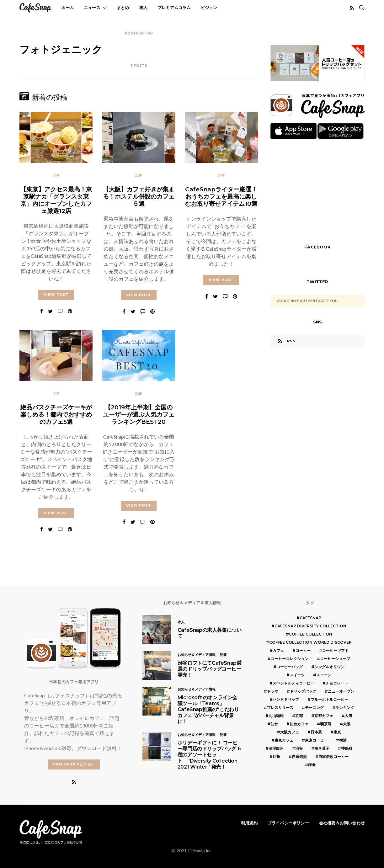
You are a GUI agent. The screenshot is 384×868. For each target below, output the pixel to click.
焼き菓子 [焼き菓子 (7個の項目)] (322, 748)
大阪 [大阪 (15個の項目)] (347, 724)
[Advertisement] (317, 191)
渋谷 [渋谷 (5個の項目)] (299, 748)
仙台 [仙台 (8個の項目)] (274, 724)
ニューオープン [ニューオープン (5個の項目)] (341, 691)
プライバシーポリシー (288, 823)
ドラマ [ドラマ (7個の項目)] (273, 691)
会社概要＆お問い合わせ (342, 823)
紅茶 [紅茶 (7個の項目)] (276, 756)
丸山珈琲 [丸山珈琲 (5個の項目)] (276, 716)
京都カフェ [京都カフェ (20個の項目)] (324, 716)
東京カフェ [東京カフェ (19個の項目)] (284, 740)
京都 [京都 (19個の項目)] (299, 716)
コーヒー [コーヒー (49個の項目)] (303, 650)
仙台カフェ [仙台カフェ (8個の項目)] (299, 724)
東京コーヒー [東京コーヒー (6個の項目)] (316, 740)
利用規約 (249, 823)
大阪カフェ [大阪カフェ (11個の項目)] (290, 732)
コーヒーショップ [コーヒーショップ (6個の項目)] (335, 659)
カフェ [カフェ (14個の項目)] (278, 650)
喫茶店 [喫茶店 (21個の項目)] (326, 724)
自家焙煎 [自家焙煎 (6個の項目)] (299, 756)
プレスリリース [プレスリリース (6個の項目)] (280, 708)
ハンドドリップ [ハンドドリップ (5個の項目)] (286, 699)
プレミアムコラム (174, 8)
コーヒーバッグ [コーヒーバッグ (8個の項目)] (290, 667)
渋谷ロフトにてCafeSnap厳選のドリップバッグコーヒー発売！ (210, 669)
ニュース (92, 8)
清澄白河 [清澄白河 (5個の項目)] (276, 748)
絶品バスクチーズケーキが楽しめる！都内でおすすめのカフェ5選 (56, 415)
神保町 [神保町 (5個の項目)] (347, 748)
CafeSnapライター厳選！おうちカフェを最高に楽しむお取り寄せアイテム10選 (221, 196)
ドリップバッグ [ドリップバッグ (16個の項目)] (303, 691)
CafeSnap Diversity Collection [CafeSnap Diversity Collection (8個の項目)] (310, 626)
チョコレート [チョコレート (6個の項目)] (337, 683)
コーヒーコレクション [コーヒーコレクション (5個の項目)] (290, 659)
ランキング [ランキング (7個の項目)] (345, 708)
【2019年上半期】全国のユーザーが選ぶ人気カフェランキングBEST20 (139, 415)
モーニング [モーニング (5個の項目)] (314, 708)
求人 (143, 8)
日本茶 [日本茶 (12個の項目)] (316, 732)
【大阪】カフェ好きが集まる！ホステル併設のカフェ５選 (139, 196)
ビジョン (209, 8)
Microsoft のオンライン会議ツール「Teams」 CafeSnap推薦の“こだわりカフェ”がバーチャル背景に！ (208, 710)
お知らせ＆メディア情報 (197, 655)
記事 (56, 175)
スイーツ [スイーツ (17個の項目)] (297, 675)
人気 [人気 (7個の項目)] (349, 716)
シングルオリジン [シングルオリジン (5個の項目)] (329, 667)
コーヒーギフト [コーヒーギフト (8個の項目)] (335, 650)
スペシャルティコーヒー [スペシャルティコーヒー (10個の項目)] (293, 683)
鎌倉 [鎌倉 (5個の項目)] (312, 765)
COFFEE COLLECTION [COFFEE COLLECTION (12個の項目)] (311, 634)
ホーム (67, 8)
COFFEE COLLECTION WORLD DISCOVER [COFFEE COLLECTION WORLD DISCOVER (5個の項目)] (310, 642)
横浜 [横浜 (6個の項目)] (343, 740)
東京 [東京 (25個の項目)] (337, 732)
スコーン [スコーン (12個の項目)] (324, 675)
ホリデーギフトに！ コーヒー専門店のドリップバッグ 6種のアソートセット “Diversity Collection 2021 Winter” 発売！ (209, 755)
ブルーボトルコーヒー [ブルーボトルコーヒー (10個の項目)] (329, 699)
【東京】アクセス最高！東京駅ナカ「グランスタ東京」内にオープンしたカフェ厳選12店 (56, 200)
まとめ (123, 8)
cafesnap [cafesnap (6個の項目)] (310, 618)
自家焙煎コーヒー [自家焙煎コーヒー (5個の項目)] (333, 756)
